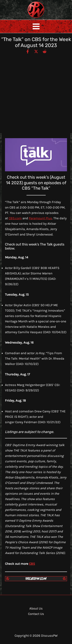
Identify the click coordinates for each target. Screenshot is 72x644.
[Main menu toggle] (36, 26)
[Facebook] (28, 51)
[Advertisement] (36, 92)
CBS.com (15, 218)
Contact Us (36, 614)
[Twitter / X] (36, 51)
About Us (36, 608)
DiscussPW (28, 18)
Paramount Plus (40, 218)
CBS (32, 564)
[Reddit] (45, 51)
